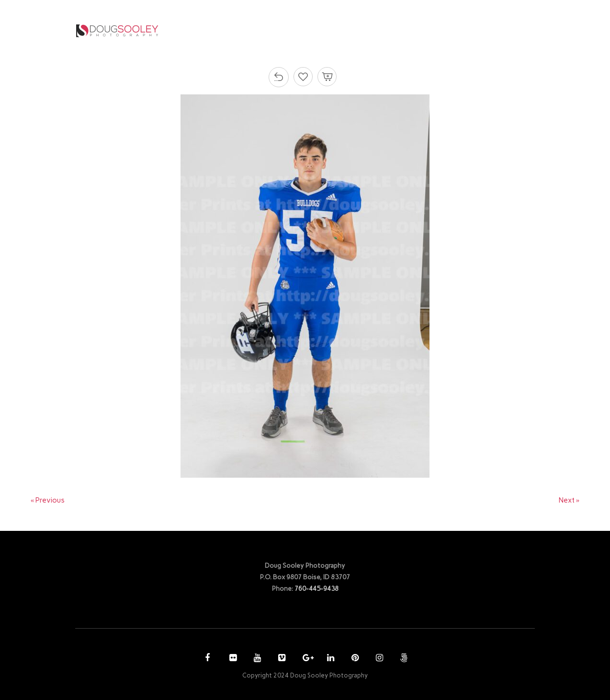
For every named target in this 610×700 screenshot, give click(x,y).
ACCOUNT (432, 30)
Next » (569, 500)
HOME (261, 30)
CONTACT (486, 30)
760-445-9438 (316, 588)
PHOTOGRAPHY (313, 30)
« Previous (48, 500)
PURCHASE (380, 30)
